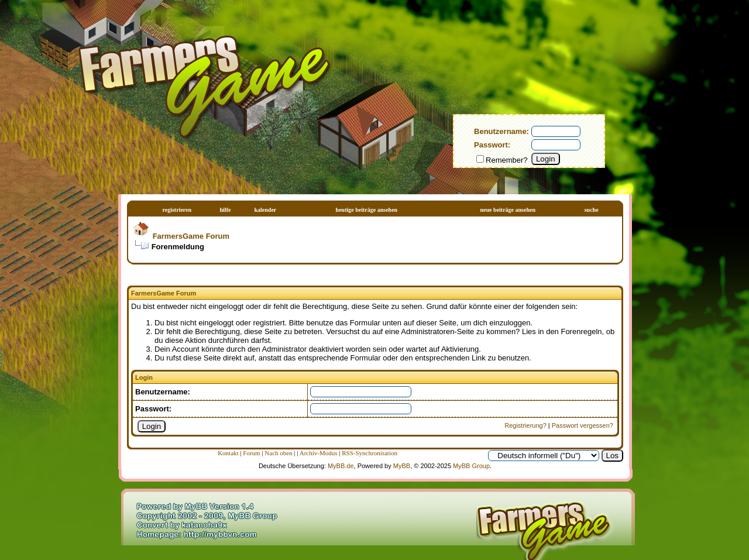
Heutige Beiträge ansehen (367, 210)
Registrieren (177, 210)
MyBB (402, 466)
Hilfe (226, 210)
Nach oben (278, 453)
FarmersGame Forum (191, 236)
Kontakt (228, 453)
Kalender (265, 210)
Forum (251, 453)
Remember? (502, 160)
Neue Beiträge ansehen (508, 210)
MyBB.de (341, 466)
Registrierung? (525, 425)
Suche (592, 210)
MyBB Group (471, 466)
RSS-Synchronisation (370, 453)
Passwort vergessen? (583, 425)
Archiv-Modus (319, 453)
